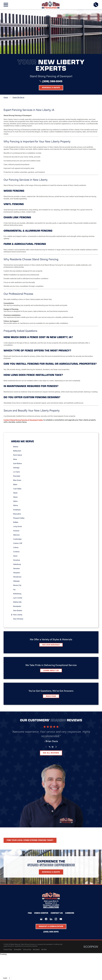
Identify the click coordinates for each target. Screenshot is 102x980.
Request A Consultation (51, 926)
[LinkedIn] (51, 919)
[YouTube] (61, 919)
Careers (70, 913)
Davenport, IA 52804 (51, 905)
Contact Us (57, 913)
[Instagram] (56, 919)
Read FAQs (51, 696)
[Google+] (41, 919)
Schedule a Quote (51, 87)
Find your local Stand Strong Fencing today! (30, 840)
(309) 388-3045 (52, 81)
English (5, 978)
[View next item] (56, 747)
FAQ (30, 913)
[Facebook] (46, 919)
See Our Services (51, 645)
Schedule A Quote (51, 872)
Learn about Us (51, 670)
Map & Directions (51, 907)
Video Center (41, 913)
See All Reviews (51, 753)
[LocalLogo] (51, 5)
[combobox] (7, 978)
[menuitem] (52, 447)
